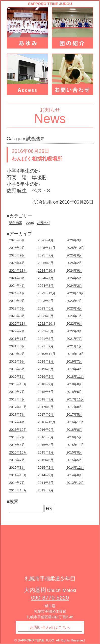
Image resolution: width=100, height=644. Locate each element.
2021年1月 (74, 346)
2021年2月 (46, 346)
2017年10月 (18, 407)
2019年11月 (47, 354)
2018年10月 (18, 384)
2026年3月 (74, 240)
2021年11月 (18, 339)
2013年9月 (46, 490)
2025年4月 (17, 263)
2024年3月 (46, 286)
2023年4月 (74, 308)
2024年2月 (74, 286)
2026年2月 (17, 248)
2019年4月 (74, 369)
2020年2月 (17, 354)
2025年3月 (46, 263)
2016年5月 (74, 437)
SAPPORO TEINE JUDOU (50, 4)
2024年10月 (47, 270)
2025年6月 (74, 255)
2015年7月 (17, 460)
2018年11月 (75, 377)
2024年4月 (17, 286)
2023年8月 (46, 301)
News (50, 119)
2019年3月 (17, 377)
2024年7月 (46, 278)
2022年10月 (47, 324)
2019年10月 (75, 354)
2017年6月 (46, 414)
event (30, 222)
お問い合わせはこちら (50, 627)
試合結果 (43, 202)
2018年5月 (74, 392)
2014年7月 (17, 483)
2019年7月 (74, 361)
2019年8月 (46, 361)
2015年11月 (75, 445)
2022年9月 (74, 324)
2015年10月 (18, 452)
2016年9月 (46, 430)
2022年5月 (46, 331)
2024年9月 (74, 270)
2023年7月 (74, 301)
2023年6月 (17, 308)
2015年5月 (74, 460)
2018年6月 (46, 392)
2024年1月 (17, 293)
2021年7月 (74, 339)
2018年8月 (74, 384)
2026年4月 (46, 240)
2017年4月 (17, 422)
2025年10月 (75, 248)
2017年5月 (74, 414)
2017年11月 (75, 399)
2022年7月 (17, 331)
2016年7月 (17, 437)
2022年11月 (18, 324)
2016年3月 (46, 445)
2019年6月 (17, 369)
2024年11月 (18, 270)
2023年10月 (75, 293)
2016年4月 (17, 445)
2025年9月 (17, 255)
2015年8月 (74, 452)
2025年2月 (74, 263)
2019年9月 (17, 361)
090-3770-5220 (50, 598)
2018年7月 (17, 392)
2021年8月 (46, 339)
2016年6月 (46, 437)
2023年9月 (17, 301)
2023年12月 (47, 293)
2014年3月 (46, 483)
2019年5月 (46, 369)
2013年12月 (75, 483)
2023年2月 (46, 316)
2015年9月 (46, 452)
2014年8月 (74, 475)
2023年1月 (74, 316)
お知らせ (44, 222)
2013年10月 (18, 490)
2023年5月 (46, 308)
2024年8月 (17, 278)
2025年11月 (47, 248)
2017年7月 (17, 414)
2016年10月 (18, 430)
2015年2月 (46, 468)
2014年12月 (75, 468)
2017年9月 (46, 407)
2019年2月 (46, 377)
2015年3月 (17, 468)
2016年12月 (47, 422)
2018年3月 (46, 399)
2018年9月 (46, 384)
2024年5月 (74, 278)
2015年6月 (46, 460)
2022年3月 (74, 331)
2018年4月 (17, 399)
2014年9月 (46, 475)
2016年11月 (75, 422)
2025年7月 (46, 255)
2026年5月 (17, 240)
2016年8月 (74, 430)
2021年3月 (17, 346)
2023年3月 (17, 316)
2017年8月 (74, 407)
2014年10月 (18, 475)
